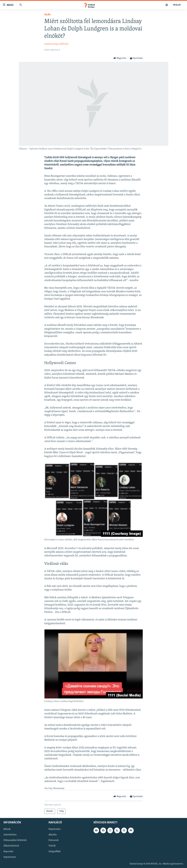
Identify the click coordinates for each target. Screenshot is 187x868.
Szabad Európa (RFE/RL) (56, 44)
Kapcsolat (8, 851)
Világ (47, 15)
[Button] (120, 58)
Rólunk (7, 829)
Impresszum (10, 857)
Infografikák (54, 851)
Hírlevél (177, 5)
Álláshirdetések (11, 846)
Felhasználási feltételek (15, 840)
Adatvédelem (10, 835)
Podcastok (53, 840)
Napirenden (55, 829)
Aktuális (53, 835)
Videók (52, 846)
